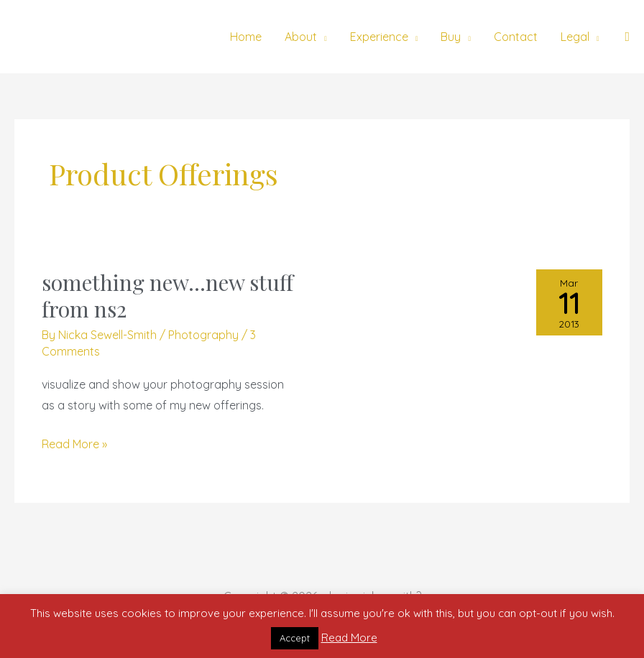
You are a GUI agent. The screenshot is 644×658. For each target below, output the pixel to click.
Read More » (74, 442)
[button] (627, 37)
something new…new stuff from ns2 (167, 296)
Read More (349, 638)
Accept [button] (295, 638)
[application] (322, 37)
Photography (203, 335)
